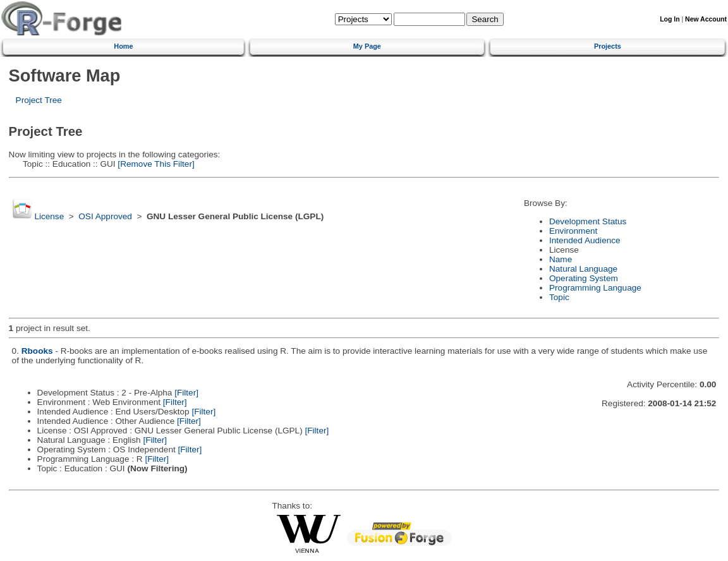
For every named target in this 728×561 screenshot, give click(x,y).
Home (123, 46)
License (49, 216)
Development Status (588, 221)
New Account (706, 19)
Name (561, 259)
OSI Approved (105, 216)
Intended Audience (585, 240)
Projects (608, 46)
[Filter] (186, 393)
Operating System (584, 278)
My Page (367, 46)
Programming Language (595, 288)
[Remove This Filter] (155, 164)
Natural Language (583, 269)
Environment (573, 231)
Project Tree (39, 100)
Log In (670, 19)
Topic (559, 297)
